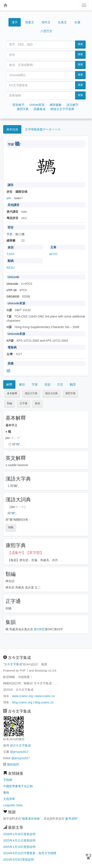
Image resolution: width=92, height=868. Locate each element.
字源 (35, 384)
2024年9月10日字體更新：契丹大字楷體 (30, 853)
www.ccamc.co (45, 696)
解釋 (9, 384)
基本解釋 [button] (12, 393)
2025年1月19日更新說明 (19, 847)
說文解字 (73, 105)
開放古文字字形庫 (62, 109)
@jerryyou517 (19, 752)
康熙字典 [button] (70, 393)
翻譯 (73, 384)
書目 (22, 384)
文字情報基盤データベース (43, 129)
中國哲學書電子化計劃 (18, 786)
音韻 (47, 384)
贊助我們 (13, 765)
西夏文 (30, 22)
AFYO (53, 254)
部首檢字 (18, 105)
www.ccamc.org (22, 696)
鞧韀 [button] (11, 527)
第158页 (39, 629)
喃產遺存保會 (31, 819)
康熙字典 (23, 109)
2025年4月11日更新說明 (19, 840)
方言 (60, 384)
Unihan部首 (37, 105)
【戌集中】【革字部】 (26, 553)
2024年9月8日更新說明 (19, 860)
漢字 (15, 22)
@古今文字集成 (20, 745)
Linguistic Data (13, 805)
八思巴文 (46, 31)
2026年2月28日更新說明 (19, 834)
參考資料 (71, 819)
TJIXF (10, 254)
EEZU (10, 268)
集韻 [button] (37, 403)
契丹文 (46, 22)
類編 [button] (10, 403)
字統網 (8, 780)
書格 (6, 793)
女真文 (62, 22)
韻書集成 (40, 109)
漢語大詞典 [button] (51, 393)
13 (20, 234)
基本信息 (12, 129)
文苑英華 (9, 799)
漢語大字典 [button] (31, 393)
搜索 (80, 44)
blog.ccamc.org (22, 702)
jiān (9, 198)
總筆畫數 (56, 105)
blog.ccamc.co (44, 702)
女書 (77, 22)
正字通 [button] (23, 403)
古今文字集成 (13, 664)
